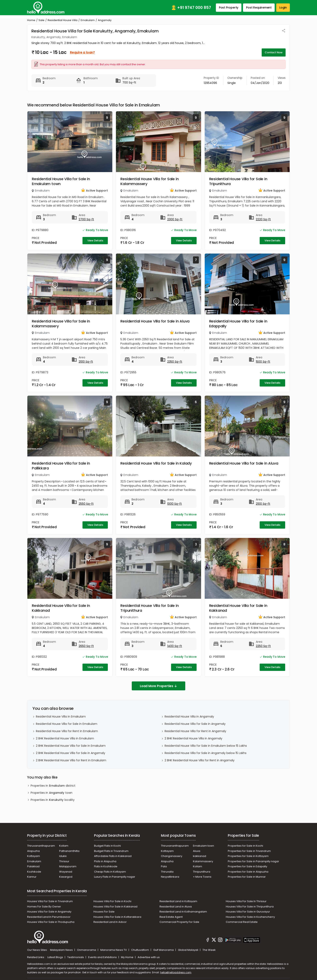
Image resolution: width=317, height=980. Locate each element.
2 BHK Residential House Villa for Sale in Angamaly (71, 753)
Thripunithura (202, 872)
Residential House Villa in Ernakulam (61, 717)
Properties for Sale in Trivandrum (249, 851)
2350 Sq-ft (175, 362)
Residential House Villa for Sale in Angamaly (195, 724)
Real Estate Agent (171, 917)
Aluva (197, 851)
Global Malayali (188, 950)
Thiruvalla (167, 872)
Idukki (63, 856)
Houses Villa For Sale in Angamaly (49, 912)
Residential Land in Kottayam (178, 901)
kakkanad (200, 856)
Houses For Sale (104, 912)
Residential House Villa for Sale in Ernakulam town (61, 181)
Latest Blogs (56, 957)
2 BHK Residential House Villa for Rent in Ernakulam (71, 760)
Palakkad (33, 866)
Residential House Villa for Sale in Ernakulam (67, 724)
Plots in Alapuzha (105, 861)
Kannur (32, 877)
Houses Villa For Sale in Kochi (112, 901)
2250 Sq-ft (263, 646)
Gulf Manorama (164, 950)
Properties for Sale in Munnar (247, 877)
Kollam (64, 846)
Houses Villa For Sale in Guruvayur (248, 912)
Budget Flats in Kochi (107, 846)
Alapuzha (33, 851)
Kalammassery (203, 861)
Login (283, 7)
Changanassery (172, 856)
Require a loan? (82, 52)
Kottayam (34, 856)
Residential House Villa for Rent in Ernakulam (67, 731)
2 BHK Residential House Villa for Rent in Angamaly (200, 760)
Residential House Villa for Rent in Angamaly (195, 731)
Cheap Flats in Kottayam (110, 872)
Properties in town (51, 793)
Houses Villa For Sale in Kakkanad (115, 907)
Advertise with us (149, 957)
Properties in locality (53, 800)
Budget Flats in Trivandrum (111, 851)
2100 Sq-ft (86, 362)
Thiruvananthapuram (41, 846)
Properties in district (53, 786)
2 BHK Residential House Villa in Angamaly (193, 738)
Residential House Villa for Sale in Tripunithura (238, 181)
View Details (95, 240)
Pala (164, 866)
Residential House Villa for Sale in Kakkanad (61, 608)
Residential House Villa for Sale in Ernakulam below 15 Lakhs (206, 746)
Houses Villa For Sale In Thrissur (246, 901)
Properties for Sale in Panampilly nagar (253, 861)
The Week (209, 950)
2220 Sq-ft (263, 219)
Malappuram (68, 866)
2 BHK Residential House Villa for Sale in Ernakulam (71, 746)
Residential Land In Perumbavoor (49, 917)
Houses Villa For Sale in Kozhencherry (250, 917)
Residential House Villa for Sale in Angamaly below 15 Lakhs (206, 753)
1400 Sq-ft (175, 646)
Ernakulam (88, 20)
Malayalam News (62, 950)
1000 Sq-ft (175, 504)
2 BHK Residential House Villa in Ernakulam (65, 738)
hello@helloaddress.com (176, 972)
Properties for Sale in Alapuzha (248, 872)
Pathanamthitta (69, 851)
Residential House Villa (63, 20)
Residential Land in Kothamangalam (183, 912)
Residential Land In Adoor (110, 922)
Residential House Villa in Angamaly (189, 717)
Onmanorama (87, 950)
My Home (127, 957)
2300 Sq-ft (175, 219)
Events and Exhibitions (103, 957)
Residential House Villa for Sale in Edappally (238, 324)
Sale (41, 20)
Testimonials (76, 957)
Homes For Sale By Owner (44, 907)
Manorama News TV (114, 950)
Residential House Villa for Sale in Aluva (155, 321)
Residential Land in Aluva (176, 907)
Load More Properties (158, 686)
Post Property (229, 7)
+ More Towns (202, 877)
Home (31, 20)
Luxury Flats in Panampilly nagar (115, 877)
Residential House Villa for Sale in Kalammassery (149, 181)
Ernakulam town (203, 846)
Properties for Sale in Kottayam (248, 856)
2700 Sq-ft (86, 219)
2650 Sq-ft (86, 646)
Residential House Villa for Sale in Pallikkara (61, 466)
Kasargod (66, 877)
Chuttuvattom (140, 950)
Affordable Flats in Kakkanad (113, 856)
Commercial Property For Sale (179, 922)
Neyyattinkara (170, 877)
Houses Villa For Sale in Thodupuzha (51, 922)
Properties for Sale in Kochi (245, 846)
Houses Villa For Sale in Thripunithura (250, 907)
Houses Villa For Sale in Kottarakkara (117, 917)
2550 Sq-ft (86, 504)
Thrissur (64, 861)
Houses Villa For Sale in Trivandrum (50, 901)
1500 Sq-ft (263, 362)
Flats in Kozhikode (106, 866)
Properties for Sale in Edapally (247, 866)
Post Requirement (259, 7)
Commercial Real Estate (242, 922)
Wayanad (66, 872)
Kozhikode (34, 872)
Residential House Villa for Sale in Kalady (156, 463)
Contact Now (274, 52)
